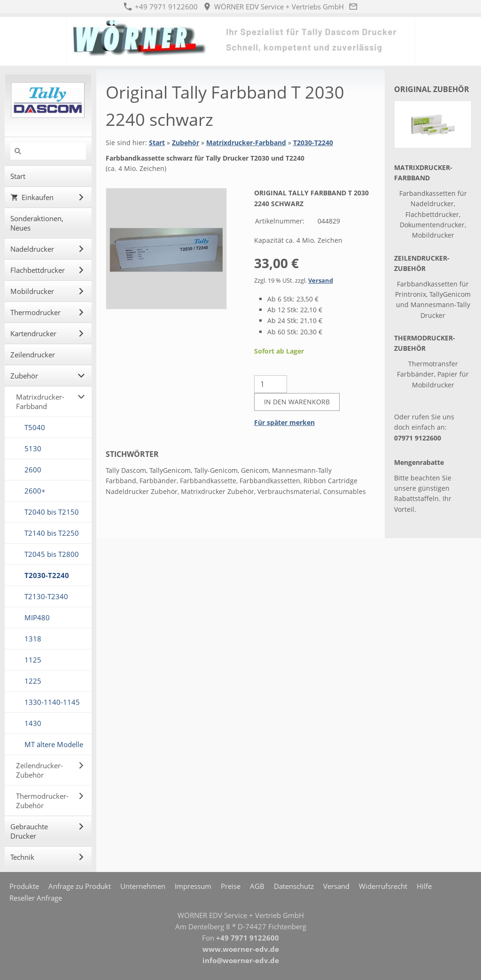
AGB (257, 886)
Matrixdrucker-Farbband (246, 143)
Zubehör (186, 143)
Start (157, 143)
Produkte (24, 886)
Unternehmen (143, 886)
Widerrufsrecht (383, 886)
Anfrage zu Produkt (80, 886)
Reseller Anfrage (36, 898)
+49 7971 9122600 (161, 7)
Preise (231, 886)
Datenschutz (294, 886)
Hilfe (424, 886)
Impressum (193, 886)
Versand (321, 281)
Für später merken (284, 422)
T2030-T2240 (313, 143)
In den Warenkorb (297, 402)
